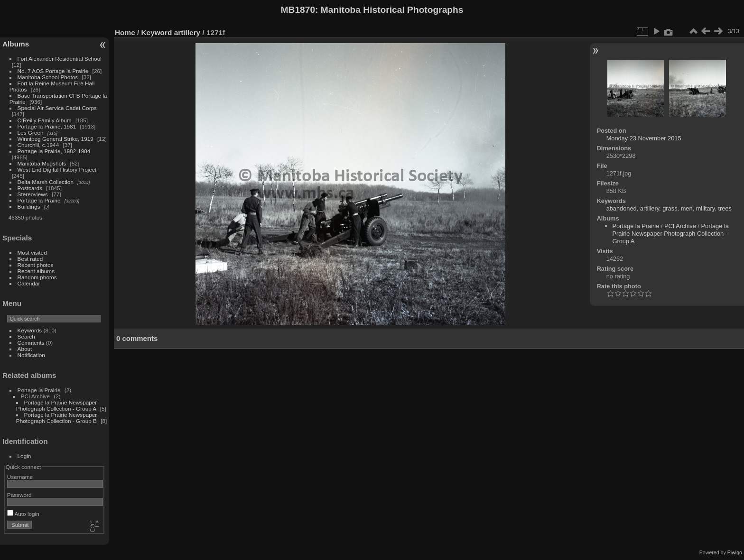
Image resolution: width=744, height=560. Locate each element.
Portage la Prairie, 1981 (47, 126)
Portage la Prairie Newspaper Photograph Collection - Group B (56, 418)
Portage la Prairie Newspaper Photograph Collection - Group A (56, 405)
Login (24, 456)
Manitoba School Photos (48, 77)
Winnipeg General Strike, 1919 (56, 139)
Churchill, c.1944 (38, 145)
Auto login (23, 514)
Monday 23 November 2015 (644, 138)
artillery (187, 32)
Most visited (32, 252)
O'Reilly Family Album (45, 120)
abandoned (622, 208)
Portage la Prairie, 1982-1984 (54, 151)
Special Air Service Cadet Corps (57, 108)
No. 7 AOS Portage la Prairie (53, 71)
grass (670, 208)
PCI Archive (680, 226)
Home (125, 32)
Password (19, 495)
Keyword (157, 32)
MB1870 (298, 10)
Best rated (30, 259)
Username (20, 477)
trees (725, 208)
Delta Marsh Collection (46, 182)
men (687, 208)
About (25, 349)
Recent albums (36, 271)
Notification (31, 355)
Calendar (29, 283)
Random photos (37, 277)
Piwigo (735, 552)
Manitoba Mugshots (42, 163)
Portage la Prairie (39, 200)
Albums (16, 44)
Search (26, 336)
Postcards (30, 188)
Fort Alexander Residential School (60, 59)
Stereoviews (33, 194)
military (706, 208)
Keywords (30, 330)
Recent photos (36, 265)
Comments (31, 343)
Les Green (31, 133)
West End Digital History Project (57, 170)
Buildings (29, 207)
